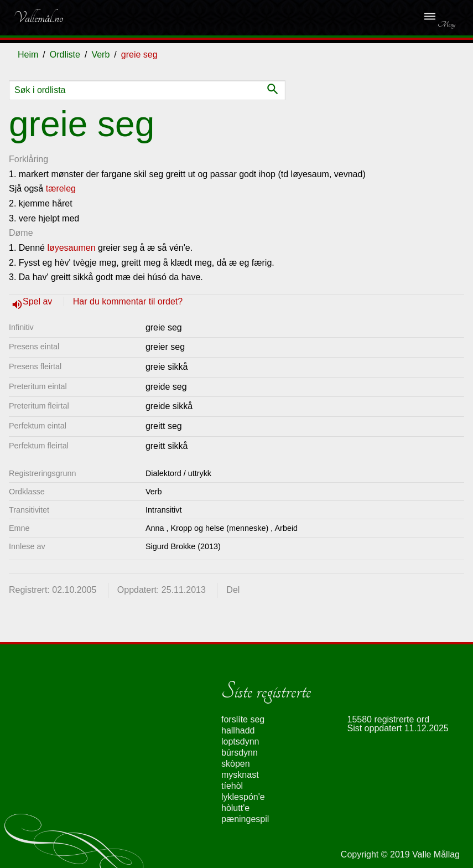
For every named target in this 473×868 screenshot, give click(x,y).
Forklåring (28, 159)
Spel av (39, 301)
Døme (21, 233)
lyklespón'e (243, 797)
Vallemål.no (38, 18)
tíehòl (232, 786)
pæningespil (245, 819)
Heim (28, 55)
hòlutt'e (235, 808)
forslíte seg (243, 719)
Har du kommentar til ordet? (128, 301)
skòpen (236, 764)
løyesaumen (71, 248)
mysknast (240, 775)
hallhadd (238, 730)
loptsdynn (240, 742)
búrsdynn (240, 753)
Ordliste (65, 55)
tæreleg (61, 188)
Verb (100, 55)
